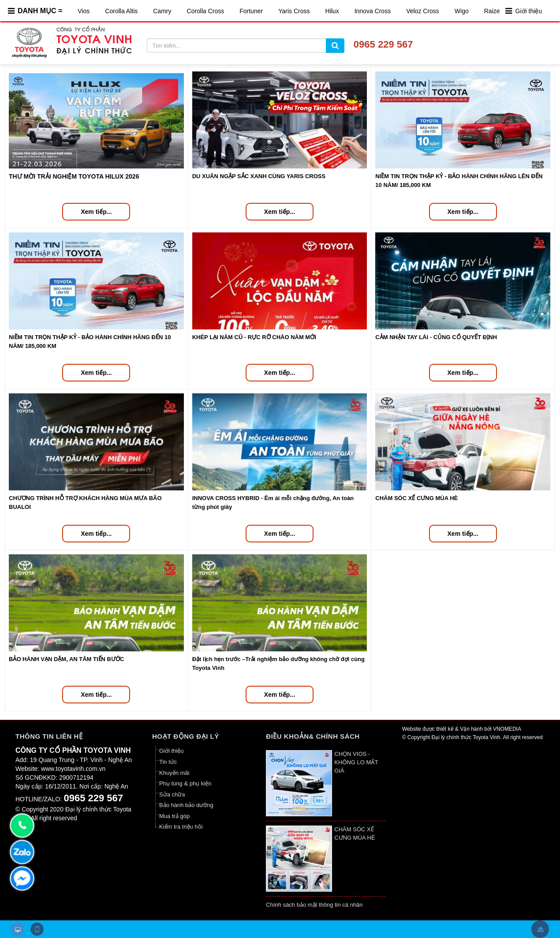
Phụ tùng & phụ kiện (185, 783)
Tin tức (168, 762)
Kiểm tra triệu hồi (181, 827)
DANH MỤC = (40, 11)
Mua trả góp (174, 816)
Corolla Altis (121, 11)
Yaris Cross (294, 11)
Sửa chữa (172, 794)
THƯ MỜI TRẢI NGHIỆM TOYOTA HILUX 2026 (74, 176)
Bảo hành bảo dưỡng (186, 805)
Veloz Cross (423, 11)
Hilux (332, 11)
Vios (84, 11)
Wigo (462, 11)
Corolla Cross (205, 11)
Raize (492, 11)
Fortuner (251, 11)
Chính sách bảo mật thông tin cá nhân (314, 905)
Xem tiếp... (96, 212)
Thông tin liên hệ (49, 736)
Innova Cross (373, 11)
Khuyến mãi (174, 773)
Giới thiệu (529, 11)
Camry (162, 11)
